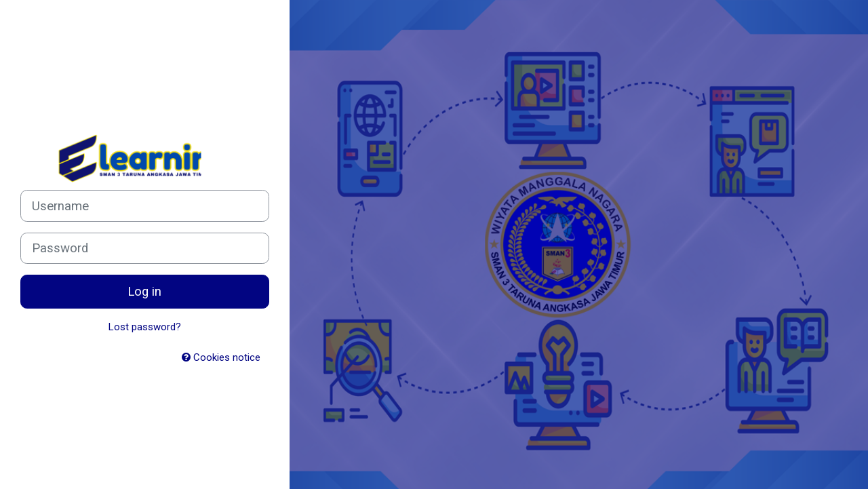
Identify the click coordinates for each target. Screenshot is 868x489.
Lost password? (145, 327)
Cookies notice (221, 357)
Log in (144, 292)
